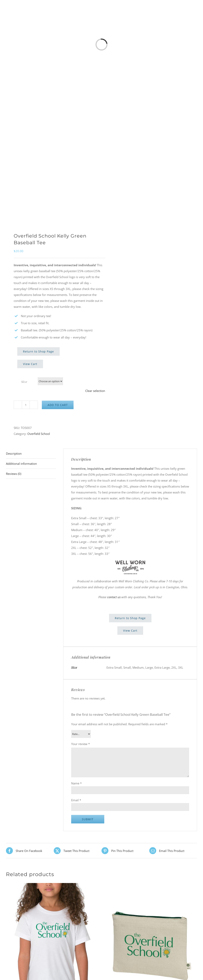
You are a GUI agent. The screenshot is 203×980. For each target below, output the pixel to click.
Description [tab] (14, 453)
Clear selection (95, 391)
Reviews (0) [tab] (14, 474)
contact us (114, 597)
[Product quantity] (26, 405)
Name (76, 783)
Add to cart (58, 405)
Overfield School (39, 434)
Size (24, 382)
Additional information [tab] (21, 464)
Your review (80, 744)
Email (76, 800)
